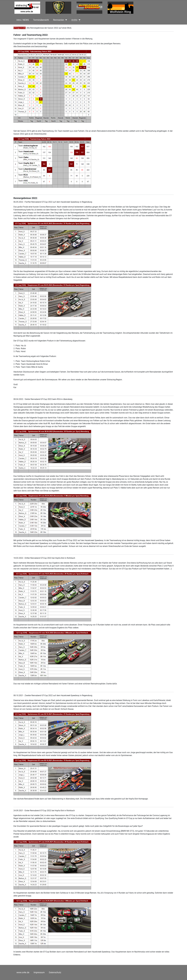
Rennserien (59, 20)
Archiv (74, 20)
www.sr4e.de (23, 972)
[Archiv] (79, 20)
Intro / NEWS (23, 20)
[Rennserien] (66, 20)
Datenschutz (55, 972)
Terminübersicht (41, 20)
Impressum (39, 972)
